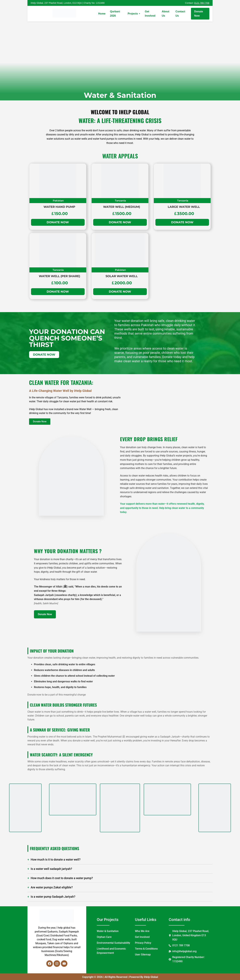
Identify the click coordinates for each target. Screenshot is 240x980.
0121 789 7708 (202, 3)
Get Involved (150, 14)
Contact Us (180, 14)
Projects (134, 14)
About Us (165, 14)
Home (102, 14)
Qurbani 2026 (115, 14)
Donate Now (199, 14)
